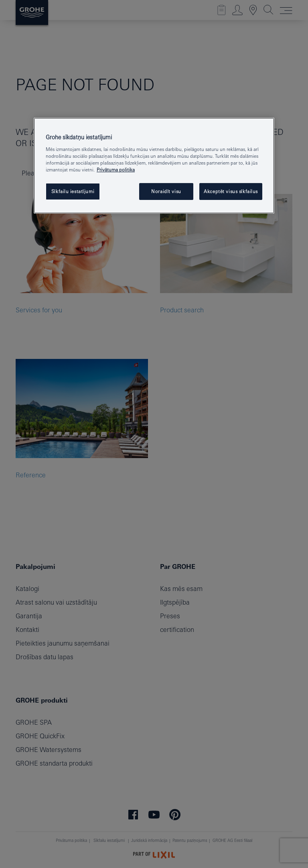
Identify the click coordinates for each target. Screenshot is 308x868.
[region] (154, 166)
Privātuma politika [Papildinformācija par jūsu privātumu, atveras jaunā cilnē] (116, 170)
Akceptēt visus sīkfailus (231, 191)
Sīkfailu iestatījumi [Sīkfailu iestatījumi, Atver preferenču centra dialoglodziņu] (73, 191)
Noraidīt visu (166, 191)
